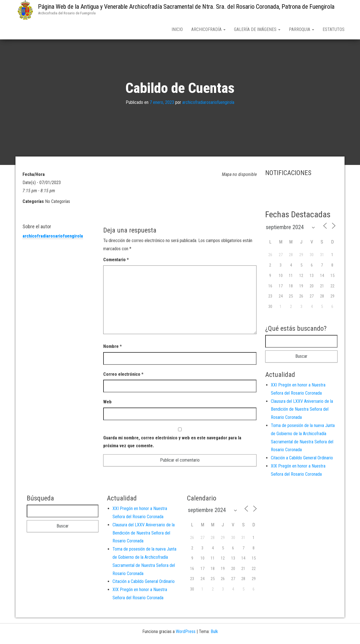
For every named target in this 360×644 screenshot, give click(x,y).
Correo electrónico (123, 375)
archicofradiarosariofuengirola (208, 103)
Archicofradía (208, 29)
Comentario (116, 261)
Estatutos (334, 29)
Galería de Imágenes (257, 29)
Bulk (214, 633)
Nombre (112, 347)
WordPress (186, 633)
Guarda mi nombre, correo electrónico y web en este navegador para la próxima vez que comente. (172, 443)
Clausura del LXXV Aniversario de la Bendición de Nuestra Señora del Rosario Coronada (302, 411)
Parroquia (301, 29)
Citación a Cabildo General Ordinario (302, 459)
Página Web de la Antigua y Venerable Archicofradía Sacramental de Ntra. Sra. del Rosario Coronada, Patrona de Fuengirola (186, 7)
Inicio (177, 29)
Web (107, 403)
